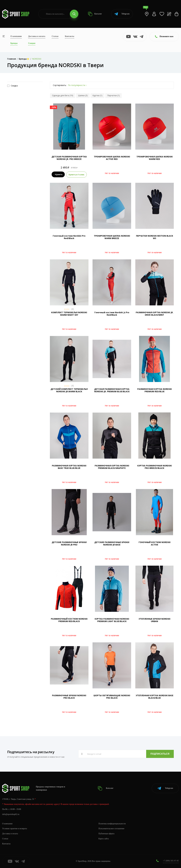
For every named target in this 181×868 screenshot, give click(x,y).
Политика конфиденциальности (112, 823)
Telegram (122, 14)
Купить (58, 175)
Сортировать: (60, 85)
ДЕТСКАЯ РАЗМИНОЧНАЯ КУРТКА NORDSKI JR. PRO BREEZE (69, 158)
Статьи (55, 36)
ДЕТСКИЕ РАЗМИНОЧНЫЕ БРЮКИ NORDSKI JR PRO (69, 543)
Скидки (32, 43)
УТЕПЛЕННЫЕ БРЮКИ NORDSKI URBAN (154, 620)
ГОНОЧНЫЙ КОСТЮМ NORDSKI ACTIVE (155, 543)
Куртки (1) (97, 95)
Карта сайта (104, 839)
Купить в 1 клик (76, 175)
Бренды (14, 43)
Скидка (12, 86)
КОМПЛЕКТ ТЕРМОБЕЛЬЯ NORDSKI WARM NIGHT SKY (69, 314)
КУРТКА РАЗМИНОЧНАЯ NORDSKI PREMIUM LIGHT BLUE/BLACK (112, 620)
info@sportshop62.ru (11, 814)
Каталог (95, 14)
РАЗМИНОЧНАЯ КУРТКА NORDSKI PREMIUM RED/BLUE (155, 390)
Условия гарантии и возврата (15, 829)
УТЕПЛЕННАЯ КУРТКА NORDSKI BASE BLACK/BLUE (155, 697)
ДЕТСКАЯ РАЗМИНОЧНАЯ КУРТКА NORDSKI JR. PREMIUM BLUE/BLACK (112, 390)
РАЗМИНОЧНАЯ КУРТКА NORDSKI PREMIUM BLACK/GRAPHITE (112, 467)
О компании (16, 36)
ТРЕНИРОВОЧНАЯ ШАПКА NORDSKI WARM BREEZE (112, 237)
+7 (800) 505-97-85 (171, 861)
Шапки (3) (83, 95)
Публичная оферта (106, 834)
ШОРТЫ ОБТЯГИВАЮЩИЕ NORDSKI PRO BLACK (112, 697)
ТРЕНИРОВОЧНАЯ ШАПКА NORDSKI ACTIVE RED (112, 158)
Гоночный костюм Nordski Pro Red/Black (69, 237)
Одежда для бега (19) (63, 95)
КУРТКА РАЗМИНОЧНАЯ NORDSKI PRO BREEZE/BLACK (155, 467)
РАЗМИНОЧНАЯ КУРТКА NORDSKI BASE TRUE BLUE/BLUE (69, 467)
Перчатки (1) (113, 95)
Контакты (70, 36)
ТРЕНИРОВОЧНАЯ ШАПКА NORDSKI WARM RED (155, 158)
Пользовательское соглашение (111, 829)
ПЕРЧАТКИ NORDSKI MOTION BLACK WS (155, 237)
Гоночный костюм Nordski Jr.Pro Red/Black (112, 314)
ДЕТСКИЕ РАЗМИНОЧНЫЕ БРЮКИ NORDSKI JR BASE (112, 543)
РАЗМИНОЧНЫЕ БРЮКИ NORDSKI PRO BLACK (69, 697)
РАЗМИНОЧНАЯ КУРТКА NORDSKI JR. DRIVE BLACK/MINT (155, 314)
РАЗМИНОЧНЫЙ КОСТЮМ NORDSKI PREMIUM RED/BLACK (69, 620)
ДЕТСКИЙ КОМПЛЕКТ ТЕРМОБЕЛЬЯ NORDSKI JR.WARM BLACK (69, 390)
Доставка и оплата (37, 36)
